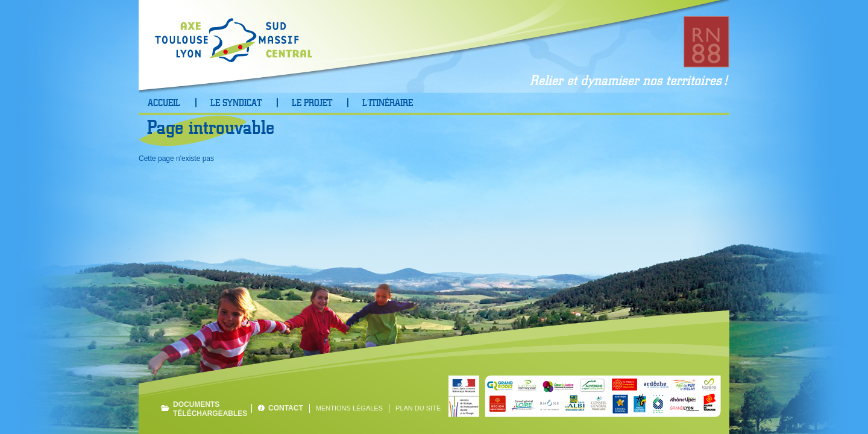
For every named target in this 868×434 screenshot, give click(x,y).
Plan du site (418, 408)
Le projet (312, 103)
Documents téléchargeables (209, 409)
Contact (286, 408)
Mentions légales (349, 408)
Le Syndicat (236, 103)
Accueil (164, 103)
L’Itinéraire (388, 103)
